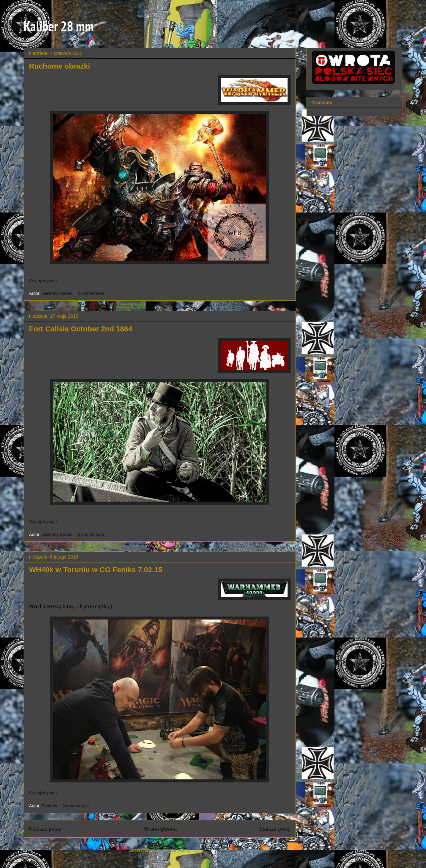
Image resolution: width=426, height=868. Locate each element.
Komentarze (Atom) (172, 850)
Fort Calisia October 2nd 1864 (81, 329)
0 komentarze (91, 293)
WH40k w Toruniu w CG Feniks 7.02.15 (96, 570)
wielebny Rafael (57, 293)
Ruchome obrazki (59, 66)
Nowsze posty (45, 829)
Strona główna (160, 829)
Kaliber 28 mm (59, 26)
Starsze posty (275, 829)
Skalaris (50, 806)
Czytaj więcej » (43, 281)
